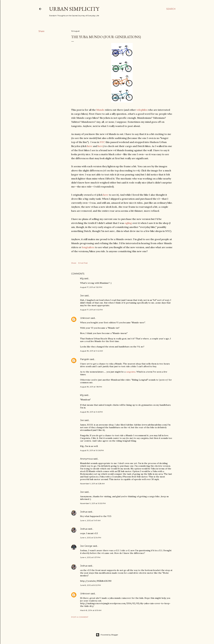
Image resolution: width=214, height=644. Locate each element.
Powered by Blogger (107, 635)
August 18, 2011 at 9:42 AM (91, 351)
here (90, 146)
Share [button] (41, 31)
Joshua (84, 512)
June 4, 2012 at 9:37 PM (90, 557)
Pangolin (85, 359)
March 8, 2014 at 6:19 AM (91, 610)
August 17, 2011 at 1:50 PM (91, 287)
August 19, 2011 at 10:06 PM (92, 450)
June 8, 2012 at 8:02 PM (90, 585)
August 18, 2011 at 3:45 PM (91, 412)
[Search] (171, 9)
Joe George (86, 546)
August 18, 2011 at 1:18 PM (91, 387)
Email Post (83, 263)
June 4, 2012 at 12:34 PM (91, 538)
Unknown (85, 318)
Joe (82, 296)
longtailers (88, 247)
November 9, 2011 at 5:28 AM (92, 484)
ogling (128, 223)
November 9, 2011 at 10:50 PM (93, 503)
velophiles (142, 110)
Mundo (100, 110)
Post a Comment (80, 617)
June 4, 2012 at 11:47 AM (90, 520)
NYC (102, 142)
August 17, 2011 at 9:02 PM (91, 310)
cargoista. (131, 372)
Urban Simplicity (74, 9)
